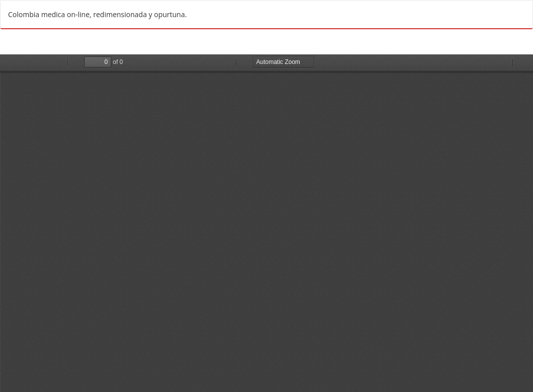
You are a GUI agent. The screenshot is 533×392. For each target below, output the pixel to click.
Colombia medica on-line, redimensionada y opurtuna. (97, 14)
